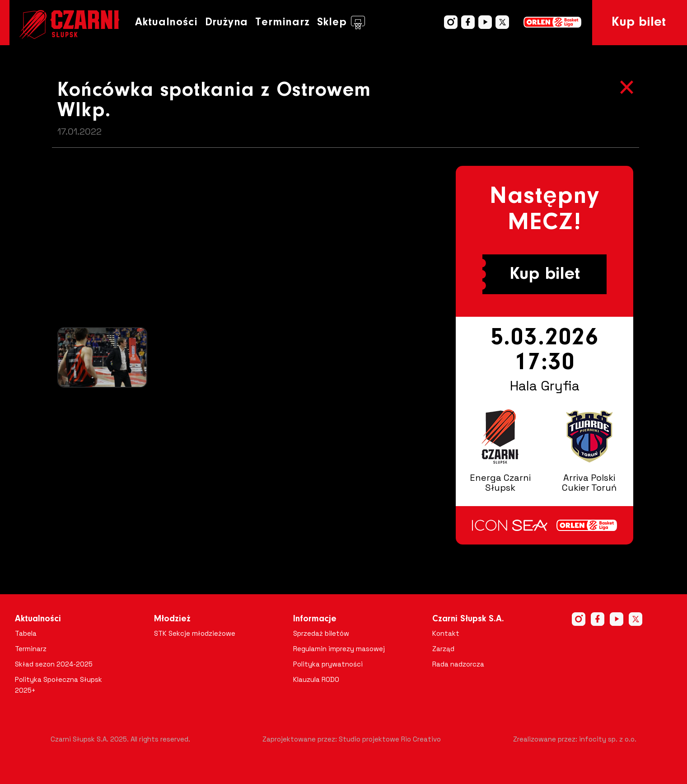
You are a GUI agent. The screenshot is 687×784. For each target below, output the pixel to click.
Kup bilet (639, 23)
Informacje (315, 619)
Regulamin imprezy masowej (339, 649)
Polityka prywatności (328, 664)
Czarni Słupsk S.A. (468, 619)
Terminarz (282, 22)
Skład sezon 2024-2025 (54, 664)
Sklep (341, 23)
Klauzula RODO (316, 679)
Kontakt (446, 633)
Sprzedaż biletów (321, 633)
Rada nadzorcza (458, 664)
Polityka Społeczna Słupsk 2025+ (58, 685)
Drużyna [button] (227, 22)
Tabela (26, 633)
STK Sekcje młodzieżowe (195, 633)
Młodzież (172, 619)
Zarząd (443, 649)
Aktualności (166, 22)
